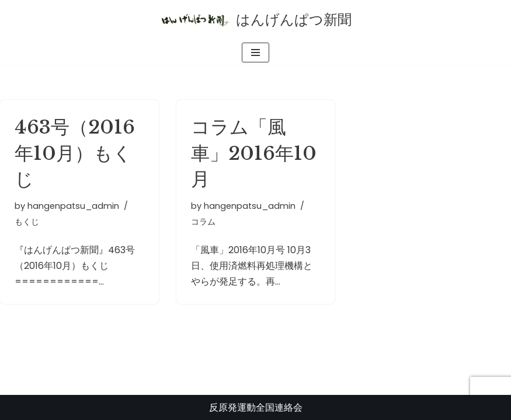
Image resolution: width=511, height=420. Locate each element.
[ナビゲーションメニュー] (255, 52)
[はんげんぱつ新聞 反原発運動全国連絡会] (256, 20)
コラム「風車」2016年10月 (254, 153)
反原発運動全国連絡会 (256, 407)
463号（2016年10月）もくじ (75, 153)
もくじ (27, 222)
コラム (203, 222)
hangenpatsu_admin (73, 206)
